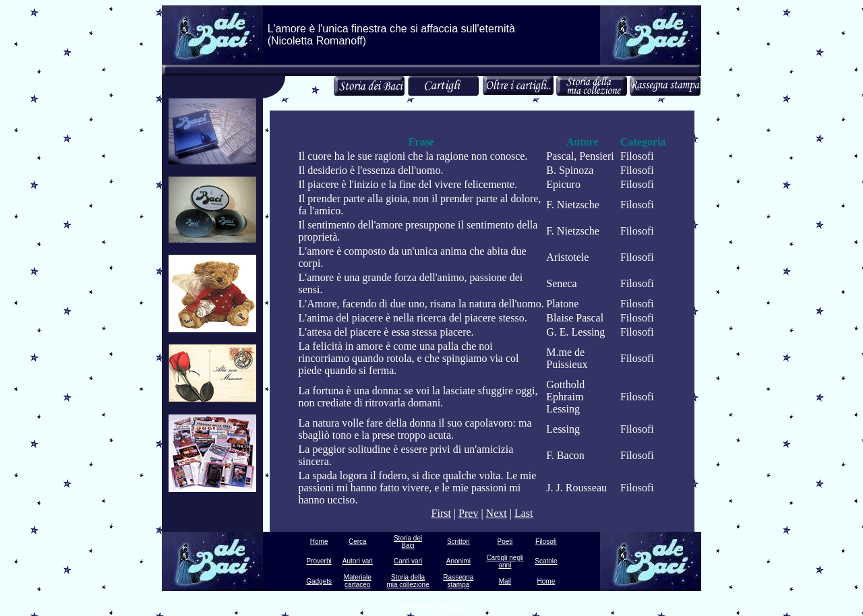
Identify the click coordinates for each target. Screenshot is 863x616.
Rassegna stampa (458, 581)
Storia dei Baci (408, 542)
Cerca (358, 542)
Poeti (505, 542)
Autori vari (358, 561)
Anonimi (458, 561)
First (441, 513)
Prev (468, 513)
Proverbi (319, 561)
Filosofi (546, 542)
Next (497, 513)
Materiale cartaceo (358, 581)
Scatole (546, 561)
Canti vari (408, 561)
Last (524, 513)
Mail (505, 581)
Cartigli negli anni (505, 561)
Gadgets (319, 581)
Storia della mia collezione (408, 581)
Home (319, 542)
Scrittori (458, 542)
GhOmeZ (451, 607)
